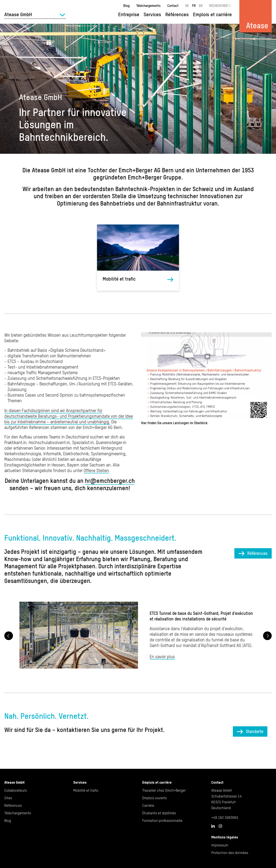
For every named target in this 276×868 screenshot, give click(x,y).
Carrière (148, 805)
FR (194, 6)
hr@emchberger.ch (110, 481)
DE (187, 6)
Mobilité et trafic (119, 279)
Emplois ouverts (154, 798)
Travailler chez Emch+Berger (164, 790)
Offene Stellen (96, 470)
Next (267, 636)
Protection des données (230, 853)
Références (177, 14)
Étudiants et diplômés (159, 813)
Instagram (220, 826)
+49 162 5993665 (225, 818)
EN (201, 6)
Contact (173, 6)
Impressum (220, 845)
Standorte (255, 731)
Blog (126, 6)
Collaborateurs (16, 790)
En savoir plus (162, 657)
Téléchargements (148, 6)
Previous (9, 636)
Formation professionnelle (162, 821)
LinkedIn (213, 826)
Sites (8, 798)
